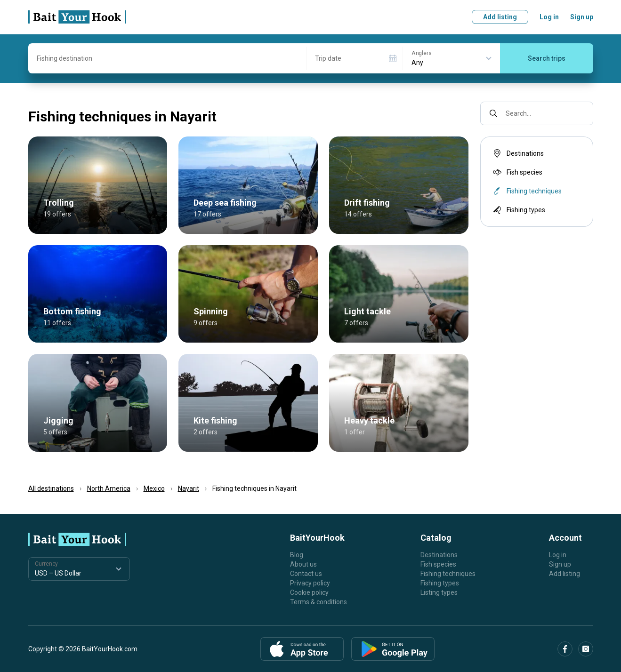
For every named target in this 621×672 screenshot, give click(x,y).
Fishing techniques (448, 574)
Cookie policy (309, 592)
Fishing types (518, 210)
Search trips (547, 58)
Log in (549, 17)
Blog (297, 555)
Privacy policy (310, 583)
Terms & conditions (319, 602)
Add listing (500, 17)
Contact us (306, 574)
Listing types (439, 592)
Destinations (518, 153)
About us (303, 564)
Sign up (582, 17)
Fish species (517, 172)
